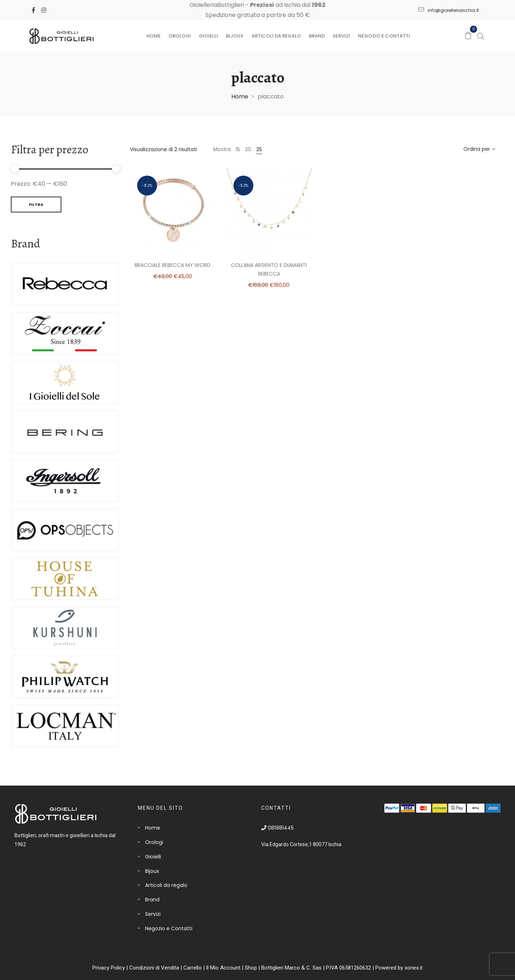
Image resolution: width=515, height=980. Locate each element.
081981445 (278, 828)
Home (154, 36)
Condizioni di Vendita (154, 968)
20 (248, 149)
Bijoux (235, 36)
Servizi (341, 36)
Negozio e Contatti (384, 36)
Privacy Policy (109, 968)
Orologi (180, 36)
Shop (251, 968)
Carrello (193, 968)
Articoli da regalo (276, 36)
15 (238, 149)
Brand (317, 36)
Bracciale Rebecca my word (173, 265)
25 (259, 149)
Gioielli (208, 36)
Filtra (36, 205)
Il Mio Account (223, 968)
